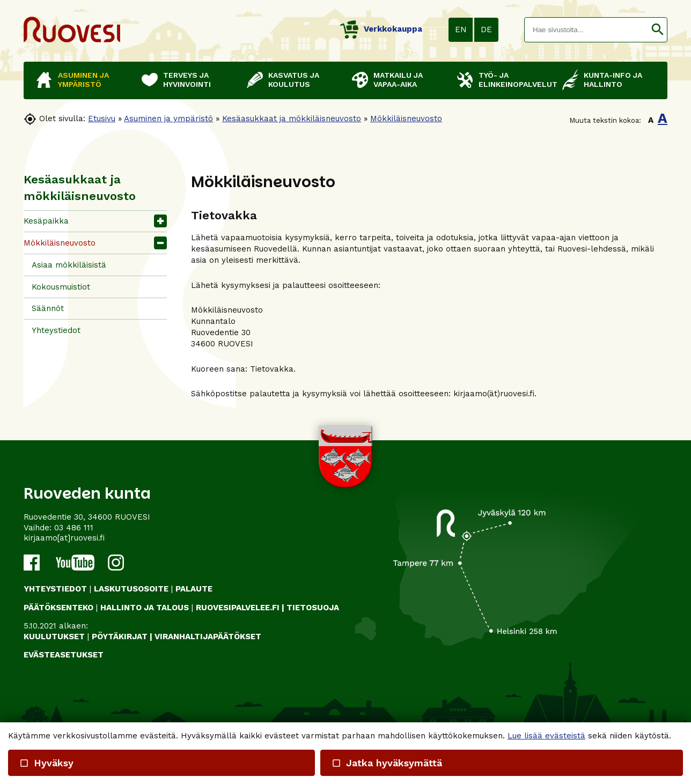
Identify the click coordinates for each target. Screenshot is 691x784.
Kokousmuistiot (61, 287)
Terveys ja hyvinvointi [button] (187, 80)
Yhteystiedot (56, 330)
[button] (657, 30)
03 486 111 (74, 528)
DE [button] (486, 29)
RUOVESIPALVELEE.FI (238, 608)
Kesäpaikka (46, 221)
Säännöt (48, 308)
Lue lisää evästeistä (546, 736)
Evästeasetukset (64, 655)
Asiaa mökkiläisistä (69, 265)
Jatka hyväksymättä (386, 763)
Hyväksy (46, 763)
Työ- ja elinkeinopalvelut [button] (515, 80)
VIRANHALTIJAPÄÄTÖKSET (208, 637)
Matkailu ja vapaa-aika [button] (398, 80)
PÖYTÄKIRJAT (120, 637)
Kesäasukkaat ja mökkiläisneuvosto (292, 119)
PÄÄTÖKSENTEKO (58, 608)
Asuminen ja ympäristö (168, 119)
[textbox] (586, 30)
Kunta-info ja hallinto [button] (613, 80)
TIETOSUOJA (313, 608)
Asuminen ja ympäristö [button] (83, 80)
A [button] (651, 120)
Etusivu (102, 119)
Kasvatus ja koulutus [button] (294, 80)
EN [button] (461, 29)
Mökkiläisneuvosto (406, 119)
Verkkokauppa (381, 29)
